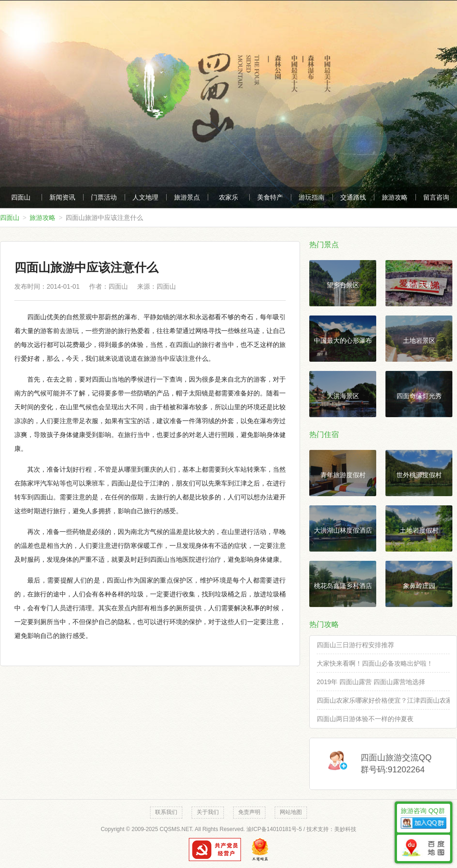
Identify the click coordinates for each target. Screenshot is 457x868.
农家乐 (228, 197)
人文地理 (145, 197)
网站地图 (291, 812)
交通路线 (353, 197)
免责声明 (249, 812)
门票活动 (104, 197)
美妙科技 (345, 829)
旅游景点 (187, 197)
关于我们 (208, 812)
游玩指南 (312, 197)
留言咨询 (436, 197)
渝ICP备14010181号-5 (274, 829)
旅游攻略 (395, 197)
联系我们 (166, 812)
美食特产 (270, 197)
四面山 (21, 197)
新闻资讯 (62, 197)
